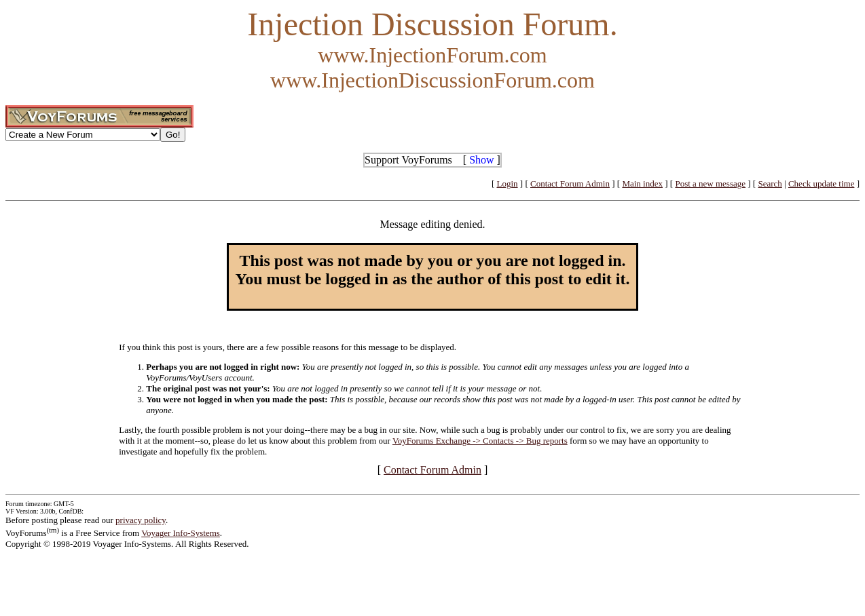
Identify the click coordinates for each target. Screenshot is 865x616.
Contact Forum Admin (570, 184)
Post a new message (710, 184)
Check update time (821, 184)
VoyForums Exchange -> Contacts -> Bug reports (480, 441)
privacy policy (141, 520)
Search (770, 184)
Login (508, 184)
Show (481, 160)
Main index (642, 184)
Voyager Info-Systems (181, 533)
